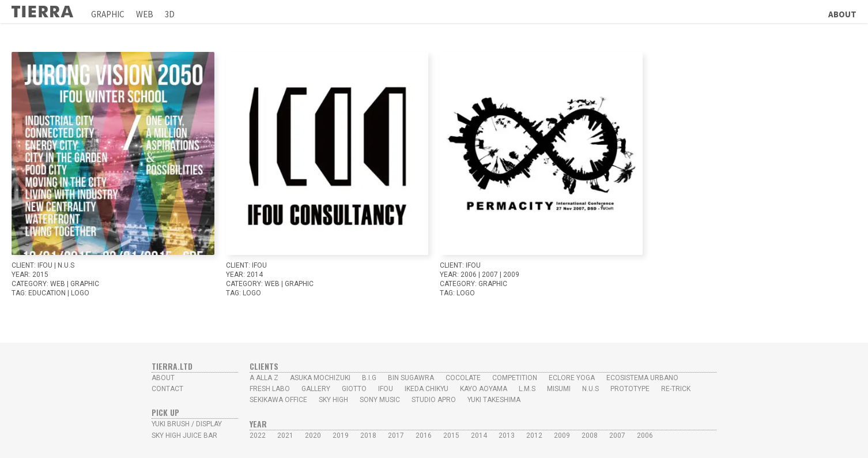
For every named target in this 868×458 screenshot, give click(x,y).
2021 (285, 436)
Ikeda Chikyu (427, 389)
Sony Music (380, 400)
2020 (313, 436)
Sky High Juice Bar (184, 436)
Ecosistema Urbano (642, 378)
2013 (507, 436)
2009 (511, 275)
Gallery (316, 389)
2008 (590, 436)
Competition (515, 378)
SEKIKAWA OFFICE (278, 400)
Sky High (333, 400)
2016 (424, 436)
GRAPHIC (85, 284)
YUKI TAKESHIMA (494, 400)
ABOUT (163, 378)
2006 (469, 275)
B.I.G (369, 378)
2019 (341, 436)
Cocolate (463, 378)
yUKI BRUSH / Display (187, 424)
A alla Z (264, 378)
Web (145, 14)
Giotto (354, 389)
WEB (58, 284)
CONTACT (167, 389)
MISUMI (559, 389)
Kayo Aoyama (484, 389)
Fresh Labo (270, 389)
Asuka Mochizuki (320, 378)
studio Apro (434, 400)
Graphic (108, 14)
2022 (258, 436)
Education (47, 293)
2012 (534, 436)
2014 (255, 275)
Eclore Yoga (572, 378)
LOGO (80, 293)
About (842, 14)
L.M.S (527, 389)
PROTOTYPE (630, 389)
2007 (490, 275)
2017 (396, 436)
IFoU (45, 265)
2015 (40, 275)
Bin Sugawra (411, 378)
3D (170, 14)
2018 (368, 436)
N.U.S (66, 265)
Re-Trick (676, 389)
